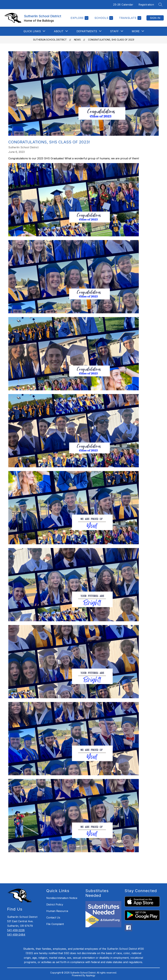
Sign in (155, 18)
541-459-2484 (16, 935)
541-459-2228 (16, 930)
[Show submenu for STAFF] (114, 31)
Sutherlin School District (50, 40)
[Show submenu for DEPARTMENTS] (87, 31)
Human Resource (57, 911)
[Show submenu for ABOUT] (59, 31)
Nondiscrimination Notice (62, 898)
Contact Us (53, 917)
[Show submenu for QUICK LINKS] (32, 31)
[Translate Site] (130, 18)
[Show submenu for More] (136, 31)
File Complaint (55, 924)
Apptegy (91, 975)
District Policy (55, 904)
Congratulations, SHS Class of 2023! (111, 40)
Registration (146, 5)
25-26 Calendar (123, 5)
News (77, 40)
